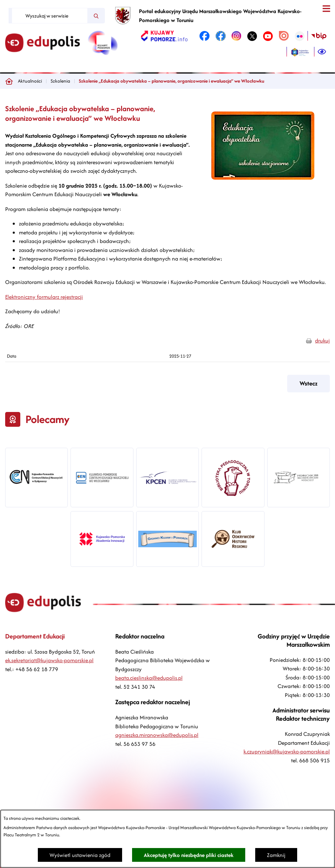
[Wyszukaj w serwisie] (50, 16)
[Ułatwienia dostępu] (322, 52)
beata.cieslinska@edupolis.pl (149, 678)
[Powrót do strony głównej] (9, 81)
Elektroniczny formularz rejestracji (44, 297)
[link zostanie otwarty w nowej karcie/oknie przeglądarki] (164, 36)
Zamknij (276, 855)
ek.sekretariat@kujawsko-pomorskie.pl (49, 660)
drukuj (322, 341)
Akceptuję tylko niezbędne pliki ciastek (189, 855)
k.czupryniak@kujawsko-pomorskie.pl (287, 751)
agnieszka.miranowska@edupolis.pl (157, 735)
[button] (263, 178)
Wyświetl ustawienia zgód (80, 855)
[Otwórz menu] (326, 9)
